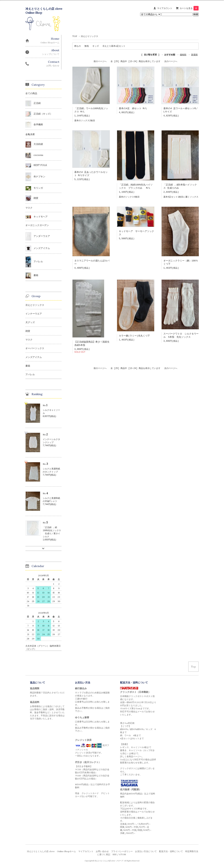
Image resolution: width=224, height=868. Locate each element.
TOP (75, 36)
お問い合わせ (102, 852)
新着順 (194, 55)
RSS (115, 855)
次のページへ (171, 62)
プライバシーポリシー (122, 852)
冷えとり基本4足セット (114, 46)
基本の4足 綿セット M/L (133, 109)
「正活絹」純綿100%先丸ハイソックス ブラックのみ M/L (136, 188)
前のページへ (100, 62)
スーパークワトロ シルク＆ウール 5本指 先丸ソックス (181, 338)
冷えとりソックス (89, 36)
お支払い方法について (146, 852)
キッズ (96, 46)
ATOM (122, 855)
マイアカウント (165, 8)
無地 (87, 46)
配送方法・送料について (171, 852)
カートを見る (189, 8)
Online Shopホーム (66, 852)
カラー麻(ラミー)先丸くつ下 (134, 338)
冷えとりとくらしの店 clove (41, 852)
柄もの (78, 46)
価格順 (183, 55)
